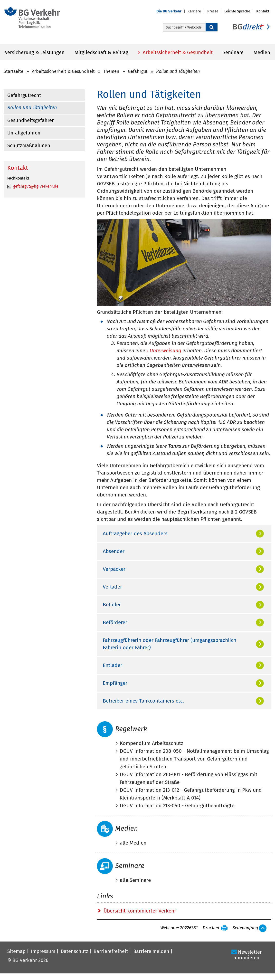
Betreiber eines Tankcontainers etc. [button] (143, 701)
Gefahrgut (138, 71)
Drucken (211, 928)
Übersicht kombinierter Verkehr (140, 911)
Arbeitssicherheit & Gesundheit (177, 52)
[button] (172, 11)
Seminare (233, 52)
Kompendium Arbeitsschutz (152, 743)
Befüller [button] (112, 605)
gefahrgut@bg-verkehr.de (36, 186)
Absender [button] (114, 551)
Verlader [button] (112, 587)
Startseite (14, 71)
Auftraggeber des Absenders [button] (135, 533)
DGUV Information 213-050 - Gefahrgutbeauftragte (177, 806)
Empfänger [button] (115, 683)
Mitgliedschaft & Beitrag (101, 52)
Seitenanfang (245, 928)
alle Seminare (135, 880)
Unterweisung (165, 351)
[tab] (184, 533)
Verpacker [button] (114, 569)
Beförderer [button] (115, 622)
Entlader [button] (113, 665)
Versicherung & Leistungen (35, 52)
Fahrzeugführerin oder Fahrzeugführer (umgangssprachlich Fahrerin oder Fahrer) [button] (170, 644)
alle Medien (133, 843)
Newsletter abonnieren (248, 955)
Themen (111, 71)
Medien (262, 52)
